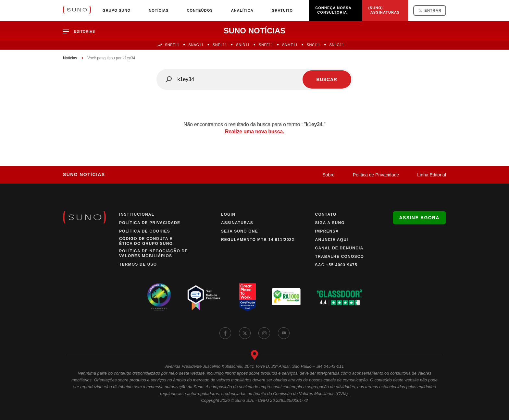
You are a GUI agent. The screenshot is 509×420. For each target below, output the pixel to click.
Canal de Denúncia (339, 248)
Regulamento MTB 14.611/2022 (258, 240)
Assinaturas (237, 223)
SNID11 (243, 45)
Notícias (70, 58)
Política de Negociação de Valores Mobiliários (154, 253)
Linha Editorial (432, 175)
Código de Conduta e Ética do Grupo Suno (146, 241)
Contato (326, 214)
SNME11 (290, 45)
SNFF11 (266, 45)
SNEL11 (220, 45)
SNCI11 (314, 45)
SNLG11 (337, 45)
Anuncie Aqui (332, 240)
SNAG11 (196, 45)
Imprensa (327, 231)
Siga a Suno (330, 223)
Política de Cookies (145, 231)
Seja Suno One (240, 231)
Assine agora (419, 218)
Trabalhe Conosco (340, 257)
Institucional (137, 214)
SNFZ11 (172, 45)
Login (228, 214)
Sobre (328, 175)
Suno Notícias (84, 174)
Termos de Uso (138, 264)
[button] (82, 32)
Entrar (433, 10)
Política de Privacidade (376, 175)
